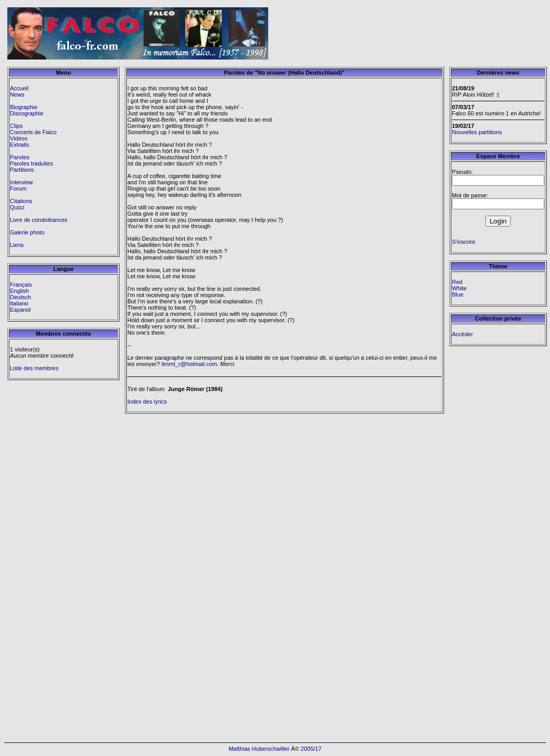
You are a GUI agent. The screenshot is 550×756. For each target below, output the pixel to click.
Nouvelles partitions (477, 132)
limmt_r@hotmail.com (189, 364)
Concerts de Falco (33, 132)
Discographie (27, 113)
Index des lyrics (147, 401)
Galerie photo (27, 232)
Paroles (20, 157)
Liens (17, 245)
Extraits (20, 145)
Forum (18, 188)
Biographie (24, 107)
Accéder (462, 334)
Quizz (17, 207)
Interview (21, 182)
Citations (21, 201)
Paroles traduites (32, 163)
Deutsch (20, 297)
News (17, 95)
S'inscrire (464, 242)
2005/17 (311, 749)
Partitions (22, 170)
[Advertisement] (486, 33)
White (459, 288)
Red (457, 282)
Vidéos (19, 138)
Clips (16, 126)
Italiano (19, 303)
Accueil (19, 88)
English (19, 291)
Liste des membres (34, 368)
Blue (458, 294)
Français (21, 285)
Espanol (20, 310)
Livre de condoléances (39, 220)
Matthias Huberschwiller (259, 749)
